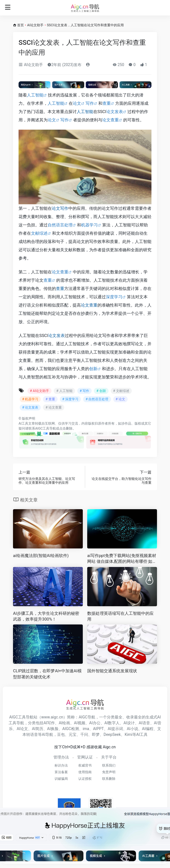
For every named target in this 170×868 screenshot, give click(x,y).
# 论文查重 (53, 407)
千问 (84, 734)
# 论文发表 (30, 407)
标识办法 (61, 765)
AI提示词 (115, 729)
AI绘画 (64, 723)
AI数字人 (112, 723)
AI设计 (129, 723)
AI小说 (132, 729)
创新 (93, 369)
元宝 (73, 734)
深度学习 (114, 297)
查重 (107, 103)
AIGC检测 (71, 729)
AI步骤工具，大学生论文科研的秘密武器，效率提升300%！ (46, 616)
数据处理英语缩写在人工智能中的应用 (120, 616)
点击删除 (66, 428)
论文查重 (110, 120)
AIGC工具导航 (46, 428)
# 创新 (101, 391)
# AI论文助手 (39, 391)
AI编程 (148, 729)
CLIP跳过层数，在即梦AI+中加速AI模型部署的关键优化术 (47, 674)
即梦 (96, 734)
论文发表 (115, 112)
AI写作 (49, 723)
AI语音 (144, 723)
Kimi (128, 734)
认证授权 (85, 779)
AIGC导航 (87, 717)
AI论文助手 (35, 25)
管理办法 (61, 757)
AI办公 (95, 723)
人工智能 (35, 95)
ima (86, 729)
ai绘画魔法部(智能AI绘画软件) (41, 556)
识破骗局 (61, 779)
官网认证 (85, 757)
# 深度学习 (70, 399)
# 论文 (120, 399)
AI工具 (23, 423)
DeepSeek (112, 734)
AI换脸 (53, 729)
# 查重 (50, 399)
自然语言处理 (60, 225)
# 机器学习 (30, 399)
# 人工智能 (64, 391)
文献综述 (39, 233)
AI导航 (47, 734)
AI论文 (22, 729)
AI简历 (38, 729)
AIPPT (98, 729)
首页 (20, 25)
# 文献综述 (121, 391)
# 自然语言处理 (97, 399)
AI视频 (80, 723)
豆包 (61, 734)
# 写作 (84, 391)
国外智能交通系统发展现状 (112, 671)
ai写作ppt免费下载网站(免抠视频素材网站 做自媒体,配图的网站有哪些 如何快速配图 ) (122, 559)
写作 (90, 103)
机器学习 (89, 225)
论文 (77, 103)
